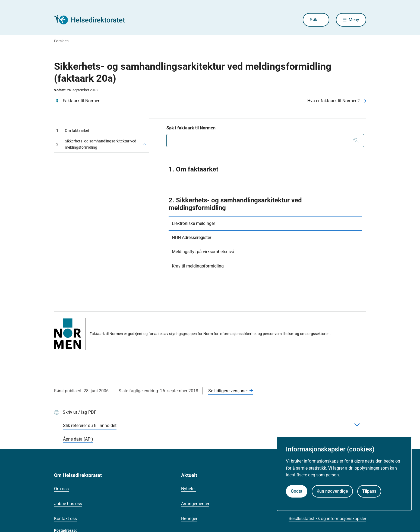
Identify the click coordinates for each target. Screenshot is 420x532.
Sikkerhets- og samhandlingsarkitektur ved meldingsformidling (96, 144)
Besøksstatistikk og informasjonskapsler (327, 519)
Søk (313, 20)
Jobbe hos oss (68, 504)
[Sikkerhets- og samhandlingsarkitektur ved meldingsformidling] (145, 144)
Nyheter (188, 489)
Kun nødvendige (332, 491)
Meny (354, 20)
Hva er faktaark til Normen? (334, 101)
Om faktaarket (73, 130)
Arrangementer (195, 504)
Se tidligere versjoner (228, 391)
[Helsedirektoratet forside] (93, 20)
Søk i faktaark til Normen (191, 128)
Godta (297, 491)
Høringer (189, 519)
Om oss (61, 489)
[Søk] (356, 141)
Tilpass (369, 491)
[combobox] (265, 141)
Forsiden (61, 41)
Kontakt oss (65, 519)
